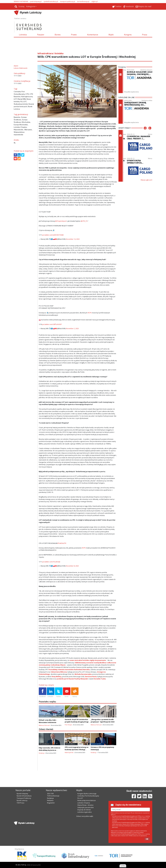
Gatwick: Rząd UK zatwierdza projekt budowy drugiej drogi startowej (77, 722)
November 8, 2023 (72, 566)
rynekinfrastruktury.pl (51, 1)
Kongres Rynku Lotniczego (87, 794)
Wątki (111, 35)
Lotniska (23, 35)
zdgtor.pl (95, 1)
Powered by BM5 (36, 865)
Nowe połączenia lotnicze (87, 800)
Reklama (50, 800)
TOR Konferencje (53, 796)
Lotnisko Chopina (84, 803)
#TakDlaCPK (62, 543)
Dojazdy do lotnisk (84, 810)
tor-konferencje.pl (83, 1)
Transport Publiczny (24, 798)
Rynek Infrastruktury (24, 796)
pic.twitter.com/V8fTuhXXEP (52, 324)
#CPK (90, 313)
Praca (145, 35)
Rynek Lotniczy (22, 800)
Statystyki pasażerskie (86, 807)
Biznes (58, 35)
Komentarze (93, 35)
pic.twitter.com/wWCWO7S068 (53, 235)
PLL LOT (80, 798)
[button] (40, 91)
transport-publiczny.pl (68, 1)
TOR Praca (20, 803)
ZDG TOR (50, 794)
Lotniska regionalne (85, 812)
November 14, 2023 (73, 239)
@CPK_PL (84, 221)
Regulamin (51, 803)
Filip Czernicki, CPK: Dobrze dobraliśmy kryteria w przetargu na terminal (50, 750)
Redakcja (50, 798)
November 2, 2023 (72, 328)
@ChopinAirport (61, 221)
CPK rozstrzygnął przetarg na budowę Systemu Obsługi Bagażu (77, 750)
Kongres (128, 35)
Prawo (74, 35)
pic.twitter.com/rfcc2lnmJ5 (51, 562)
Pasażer (41, 35)
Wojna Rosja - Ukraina (85, 805)
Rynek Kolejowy (22, 794)
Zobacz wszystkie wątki (85, 816)
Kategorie (31, 6)
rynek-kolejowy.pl (36, 1)
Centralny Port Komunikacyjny (88, 796)
